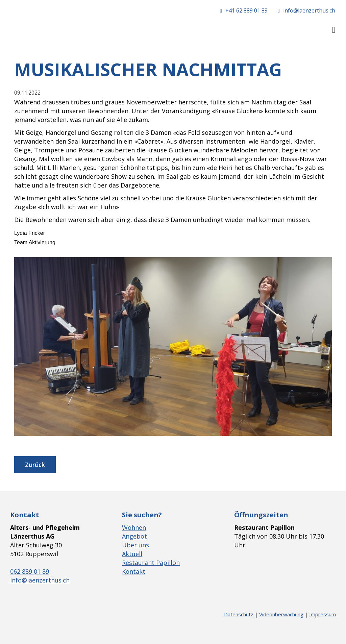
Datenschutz (239, 614)
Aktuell (132, 554)
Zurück (35, 465)
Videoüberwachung (281, 614)
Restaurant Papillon (151, 563)
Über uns (135, 545)
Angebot (134, 536)
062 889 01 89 (30, 571)
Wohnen (134, 527)
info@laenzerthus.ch (40, 580)
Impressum (323, 614)
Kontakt (134, 571)
